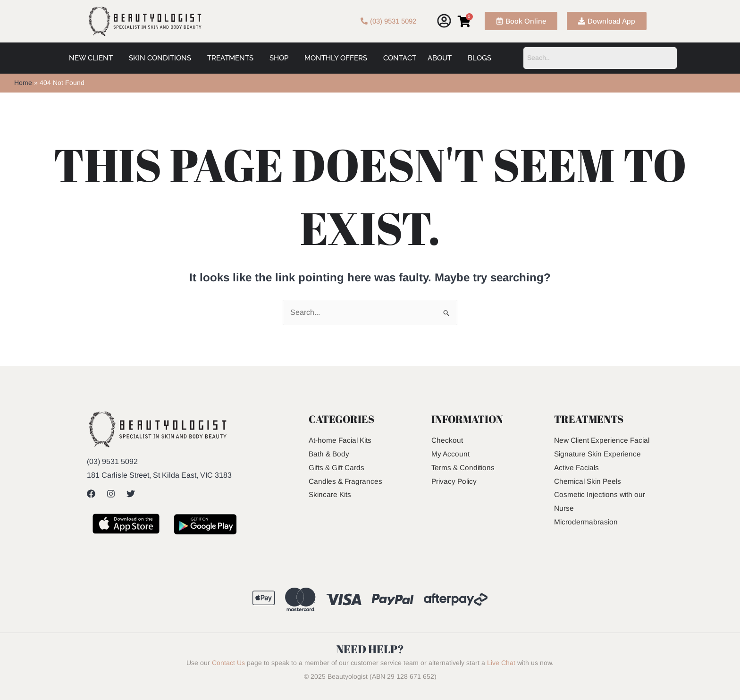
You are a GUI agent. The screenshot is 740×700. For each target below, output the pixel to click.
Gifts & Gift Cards (337, 468)
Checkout (447, 440)
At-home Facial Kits (341, 440)
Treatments (230, 58)
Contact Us (228, 670)
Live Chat (501, 670)
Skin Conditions (160, 58)
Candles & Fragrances (346, 481)
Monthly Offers (336, 58)
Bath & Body (330, 454)
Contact (400, 58)
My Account (451, 454)
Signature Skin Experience (599, 468)
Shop (279, 58)
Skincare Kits (331, 494)
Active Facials (578, 481)
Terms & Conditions (464, 468)
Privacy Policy (455, 481)
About (440, 58)
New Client (91, 58)
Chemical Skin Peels (589, 494)
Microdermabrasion (586, 536)
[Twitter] (131, 494)
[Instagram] (111, 494)
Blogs (479, 58)
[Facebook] (91, 494)
